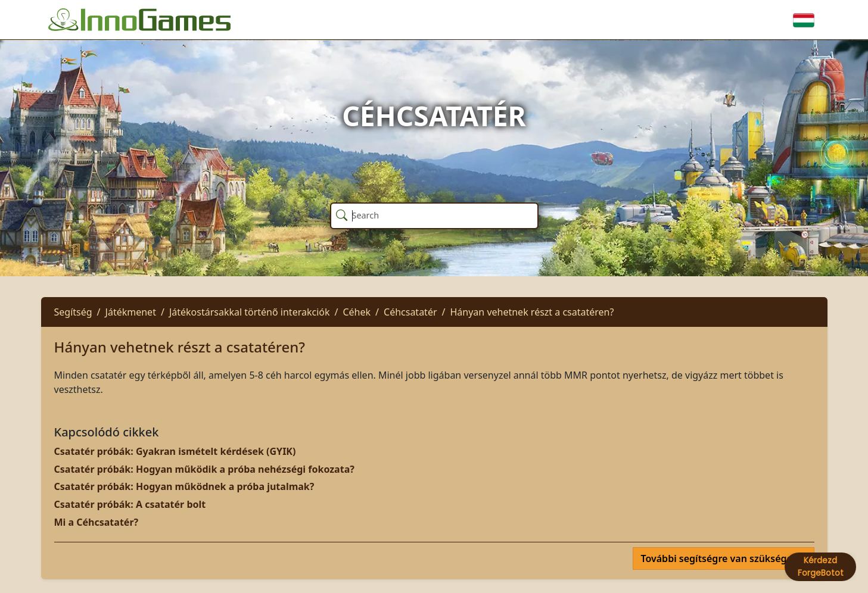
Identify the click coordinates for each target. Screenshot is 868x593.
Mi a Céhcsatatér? (97, 522)
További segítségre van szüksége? (720, 558)
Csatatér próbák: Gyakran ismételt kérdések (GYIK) (175, 451)
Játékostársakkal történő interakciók (250, 312)
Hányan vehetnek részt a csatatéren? (532, 312)
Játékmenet (131, 312)
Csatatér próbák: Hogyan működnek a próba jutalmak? (184, 486)
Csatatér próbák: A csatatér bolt (130, 504)
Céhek (357, 312)
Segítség (73, 312)
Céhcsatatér (410, 312)
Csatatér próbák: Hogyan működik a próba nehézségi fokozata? (204, 469)
